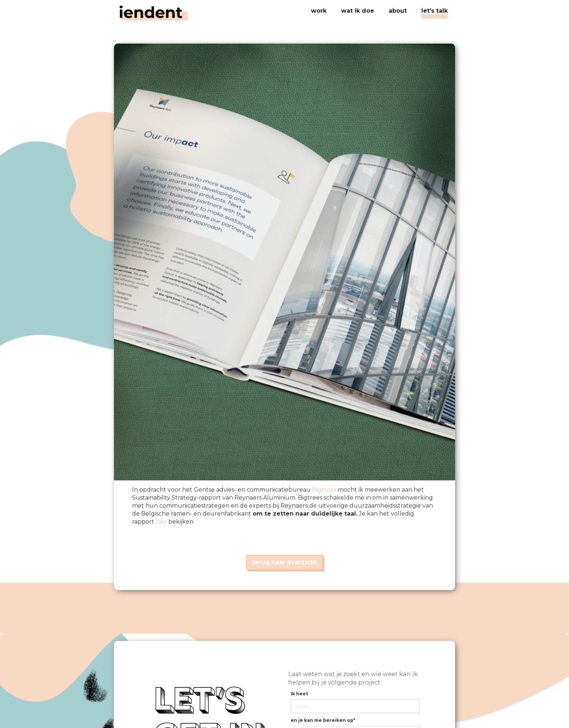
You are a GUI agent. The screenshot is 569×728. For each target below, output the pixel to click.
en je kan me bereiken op (323, 720)
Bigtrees (324, 490)
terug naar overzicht (284, 562)
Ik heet (299, 694)
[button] (358, 11)
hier (161, 522)
